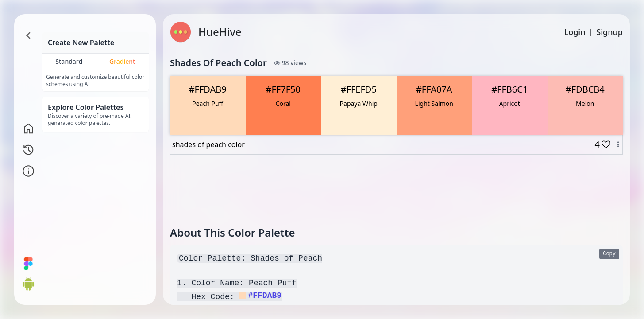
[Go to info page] (28, 171)
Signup (609, 32)
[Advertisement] (396, 190)
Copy (609, 254)
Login (575, 32)
